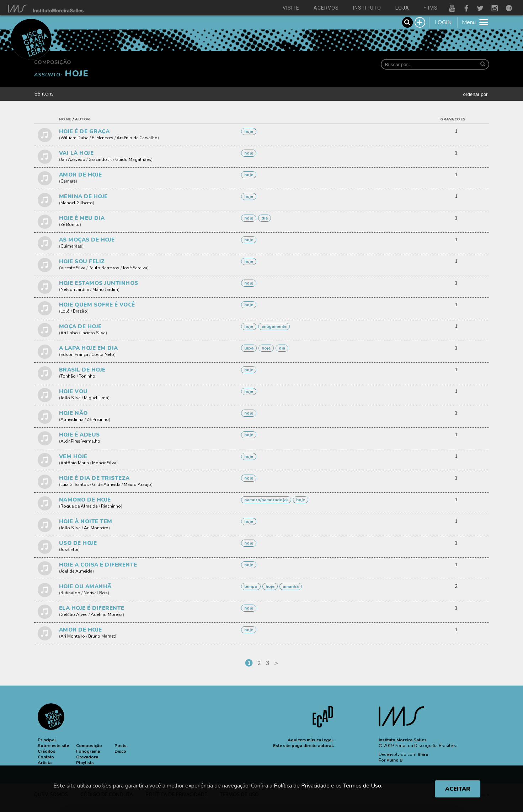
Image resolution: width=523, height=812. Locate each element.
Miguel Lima (96, 398)
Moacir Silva (104, 463)
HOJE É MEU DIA (82, 218)
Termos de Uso (362, 786)
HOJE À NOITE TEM (86, 521)
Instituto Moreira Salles (403, 740)
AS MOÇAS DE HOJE (87, 240)
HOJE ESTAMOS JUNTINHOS (99, 283)
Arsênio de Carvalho (137, 138)
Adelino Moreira (107, 615)
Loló (65, 311)
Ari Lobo (69, 333)
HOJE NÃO (73, 413)
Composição (53, 62)
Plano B (394, 760)
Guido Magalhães (133, 159)
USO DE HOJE (78, 543)
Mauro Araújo (137, 485)
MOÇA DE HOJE (80, 326)
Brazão (80, 311)
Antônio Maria (75, 463)
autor (83, 119)
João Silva (71, 398)
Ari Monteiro (96, 528)
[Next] (276, 663)
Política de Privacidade (302, 786)
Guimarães (71, 246)
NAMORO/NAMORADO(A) (266, 500)
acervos (326, 8)
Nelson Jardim (75, 289)
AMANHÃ (291, 586)
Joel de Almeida (76, 571)
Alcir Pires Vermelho (80, 441)
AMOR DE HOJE (81, 175)
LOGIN (443, 22)
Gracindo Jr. (100, 159)
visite (291, 8)
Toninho (87, 376)
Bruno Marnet (102, 636)
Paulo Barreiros (104, 268)
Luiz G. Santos (75, 485)
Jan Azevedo (73, 159)
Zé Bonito (70, 224)
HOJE (249, 131)
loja (402, 8)
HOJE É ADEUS (79, 435)
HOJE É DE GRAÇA (84, 131)
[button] (47, 740)
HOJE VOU (73, 391)
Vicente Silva (73, 268)
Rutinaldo (70, 593)
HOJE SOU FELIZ (82, 261)
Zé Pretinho (98, 419)
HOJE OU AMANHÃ (85, 586)
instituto (367, 8)
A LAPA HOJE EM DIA (89, 348)
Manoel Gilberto (77, 203)
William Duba (74, 138)
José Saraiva (135, 268)
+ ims (431, 8)
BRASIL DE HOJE (82, 370)
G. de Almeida (106, 485)
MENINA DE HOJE (83, 196)
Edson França (74, 354)
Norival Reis (96, 593)
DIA (265, 218)
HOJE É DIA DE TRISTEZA (94, 478)
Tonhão (68, 376)
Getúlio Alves (74, 615)
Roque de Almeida (79, 506)
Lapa (249, 348)
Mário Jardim (105, 289)
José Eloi (69, 550)
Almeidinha (72, 419)
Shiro (423, 754)
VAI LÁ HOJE (76, 153)
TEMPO (251, 586)
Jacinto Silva (93, 333)
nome (65, 119)
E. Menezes (103, 138)
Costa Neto (103, 354)
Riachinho (111, 506)
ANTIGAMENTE (274, 326)
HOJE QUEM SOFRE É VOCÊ (97, 305)
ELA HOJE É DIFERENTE (92, 608)
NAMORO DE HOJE (85, 500)
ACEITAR (458, 789)
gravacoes (453, 119)
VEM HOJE (73, 456)
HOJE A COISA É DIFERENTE (98, 565)
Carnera (68, 181)
